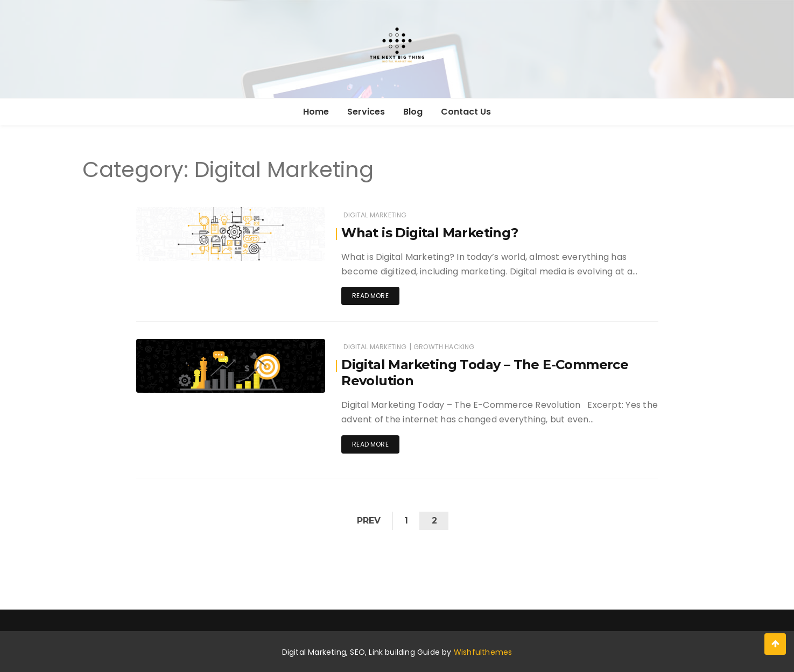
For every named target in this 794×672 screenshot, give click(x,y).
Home (316, 112)
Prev (369, 521)
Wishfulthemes (483, 652)
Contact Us (466, 112)
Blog (413, 112)
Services (366, 112)
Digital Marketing (375, 215)
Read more (370, 296)
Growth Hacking (444, 347)
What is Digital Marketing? (430, 233)
